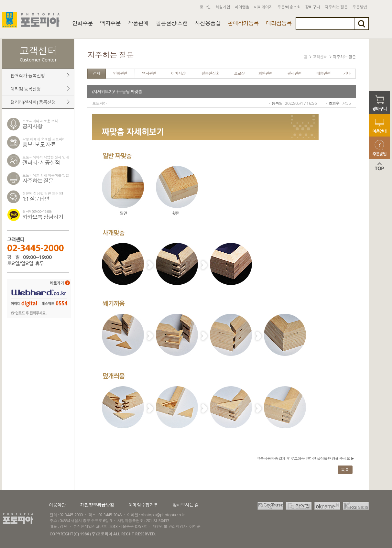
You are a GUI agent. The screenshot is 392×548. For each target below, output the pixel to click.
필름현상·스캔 (172, 23)
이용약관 (57, 505)
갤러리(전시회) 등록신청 (33, 102)
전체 (96, 73)
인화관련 (120, 73)
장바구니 (313, 7)
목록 (345, 470)
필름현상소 (210, 73)
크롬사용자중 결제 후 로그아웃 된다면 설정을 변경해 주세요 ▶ (305, 459)
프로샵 (239, 73)
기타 (347, 73)
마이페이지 (264, 7)
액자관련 (149, 73)
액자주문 (110, 23)
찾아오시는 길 (185, 505)
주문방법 (360, 7)
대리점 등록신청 (26, 89)
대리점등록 (279, 23)
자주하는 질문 (336, 7)
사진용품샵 (208, 23)
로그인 (205, 7)
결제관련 (294, 73)
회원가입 (223, 7)
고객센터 (320, 57)
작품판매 (138, 23)
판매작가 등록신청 (28, 76)
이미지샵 (178, 73)
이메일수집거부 (143, 505)
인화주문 (82, 23)
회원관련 (266, 73)
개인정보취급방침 (97, 505)
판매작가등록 (243, 23)
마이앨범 (242, 7)
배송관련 (323, 73)
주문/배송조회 (289, 7)
